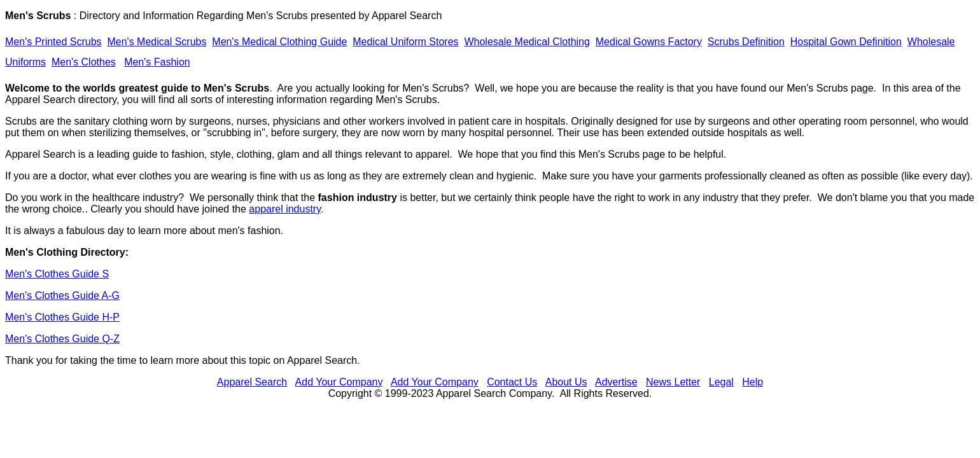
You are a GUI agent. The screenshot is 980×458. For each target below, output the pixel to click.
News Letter (673, 382)
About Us (566, 382)
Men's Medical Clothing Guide (279, 42)
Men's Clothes (84, 62)
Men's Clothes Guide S (57, 274)
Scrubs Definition (746, 42)
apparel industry (285, 209)
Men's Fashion (157, 62)
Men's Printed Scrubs (53, 42)
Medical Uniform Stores (405, 42)
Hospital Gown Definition (846, 42)
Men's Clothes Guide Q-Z (62, 339)
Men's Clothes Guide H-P (62, 317)
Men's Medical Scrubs (157, 42)
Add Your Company (339, 382)
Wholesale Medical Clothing (527, 42)
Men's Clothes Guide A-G (62, 295)
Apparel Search (407, 16)
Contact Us (512, 382)
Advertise (616, 382)
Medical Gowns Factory (649, 42)
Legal (721, 382)
